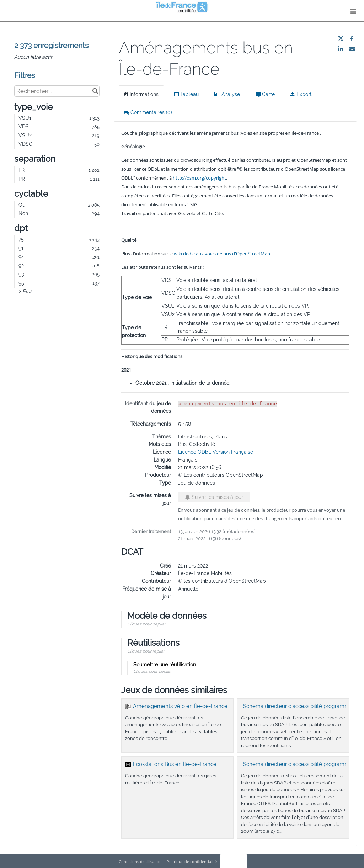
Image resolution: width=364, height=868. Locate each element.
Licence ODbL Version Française (216, 452)
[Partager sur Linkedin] (341, 49)
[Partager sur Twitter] (341, 39)
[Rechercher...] (57, 91)
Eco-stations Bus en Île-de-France (175, 764)
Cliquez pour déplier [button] (146, 624)
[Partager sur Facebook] (352, 39)
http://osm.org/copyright (199, 178)
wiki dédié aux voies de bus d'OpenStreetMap (222, 254)
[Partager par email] (352, 49)
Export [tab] (301, 94)
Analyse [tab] (227, 94)
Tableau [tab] (186, 94)
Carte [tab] (265, 94)
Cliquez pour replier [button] (146, 651)
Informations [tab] (141, 94)
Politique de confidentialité (192, 861)
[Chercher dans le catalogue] (95, 91)
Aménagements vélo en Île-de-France (180, 706)
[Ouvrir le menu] (353, 11)
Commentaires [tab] (148, 112)
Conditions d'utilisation (141, 861)
